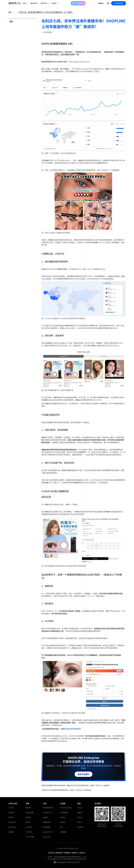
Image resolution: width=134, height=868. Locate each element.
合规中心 (83, 853)
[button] (26, 3)
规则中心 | (76, 853)
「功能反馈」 (79, 790)
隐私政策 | (60, 853)
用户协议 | (52, 853)
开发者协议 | (68, 853)
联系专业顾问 (83, 774)
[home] (15, 3)
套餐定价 (101, 3)
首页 (10, 12)
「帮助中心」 (99, 785)
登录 (108, 3)
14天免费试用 (119, 3)
